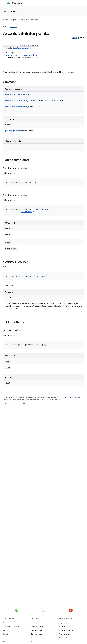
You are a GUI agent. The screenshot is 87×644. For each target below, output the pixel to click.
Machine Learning (38, 627)
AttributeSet (51, 101)
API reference (10, 12)
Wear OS (62, 627)
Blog (4, 642)
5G (32, 642)
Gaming (34, 623)
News (5, 638)
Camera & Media (37, 634)
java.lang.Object (9, 53)
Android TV (63, 638)
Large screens (64, 623)
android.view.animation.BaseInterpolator (22, 55)
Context (31, 101)
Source (5, 634)
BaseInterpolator (21, 48)
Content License (68, 397)
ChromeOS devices (66, 630)
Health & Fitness (37, 630)
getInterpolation (13, 131)
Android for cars (65, 634)
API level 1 (13, 27)
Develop (22, 20)
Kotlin (74, 38)
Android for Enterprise (11, 627)
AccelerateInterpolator (16, 94)
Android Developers (10, 20)
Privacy (34, 638)
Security (6, 630)
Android (6, 623)
